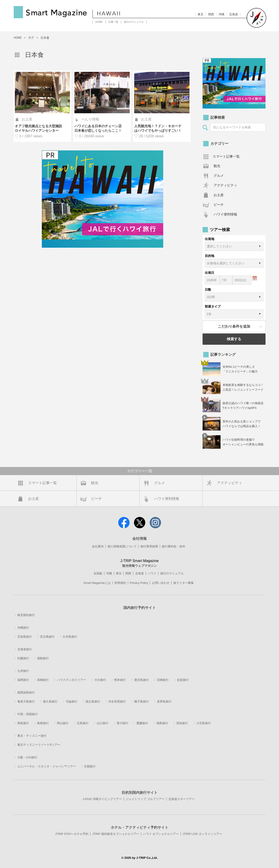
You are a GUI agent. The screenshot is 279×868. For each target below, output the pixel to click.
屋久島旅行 (50, 701)
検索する (234, 339)
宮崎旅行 (163, 680)
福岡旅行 (23, 680)
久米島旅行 (70, 637)
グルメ (219, 176)
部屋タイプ (213, 306)
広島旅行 (83, 723)
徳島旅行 (162, 723)
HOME (99, 22)
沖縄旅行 (23, 628)
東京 (201, 14)
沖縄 (221, 14)
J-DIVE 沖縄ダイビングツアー (102, 799)
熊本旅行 (120, 680)
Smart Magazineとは (97, 583)
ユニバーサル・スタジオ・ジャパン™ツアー (47, 766)
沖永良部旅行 (117, 701)
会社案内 (98, 546)
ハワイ (152, 573)
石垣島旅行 (25, 637)
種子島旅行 (142, 701)
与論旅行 (71, 701)
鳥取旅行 (23, 723)
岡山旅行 (63, 723)
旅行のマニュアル (134, 22)
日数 (208, 290)
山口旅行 (103, 723)
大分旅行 (100, 680)
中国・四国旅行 (28, 714)
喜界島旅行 (164, 701)
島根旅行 (43, 723)
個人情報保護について (122, 546)
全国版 (98, 573)
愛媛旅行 (142, 723)
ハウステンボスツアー (71, 680)
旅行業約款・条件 (174, 546)
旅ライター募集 (184, 583)
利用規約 (120, 583)
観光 (217, 166)
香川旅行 (123, 723)
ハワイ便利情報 (225, 214)
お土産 (219, 195)
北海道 (233, 14)
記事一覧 (113, 22)
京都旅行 (90, 766)
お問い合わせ (161, 583)
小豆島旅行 (204, 723)
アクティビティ (225, 185)
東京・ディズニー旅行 (32, 736)
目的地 (210, 256)
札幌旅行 (23, 658)
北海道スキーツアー (182, 799)
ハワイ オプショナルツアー (161, 834)
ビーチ (219, 205)
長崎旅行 (43, 680)
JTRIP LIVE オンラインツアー (202, 834)
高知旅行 (182, 723)
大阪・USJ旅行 (27, 757)
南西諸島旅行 (26, 692)
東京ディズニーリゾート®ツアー (39, 745)
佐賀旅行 (183, 680)
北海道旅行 (25, 649)
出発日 (210, 273)
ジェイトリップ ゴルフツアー (145, 799)
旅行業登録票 (149, 546)
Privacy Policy (139, 583)
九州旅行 (23, 671)
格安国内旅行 (26, 615)
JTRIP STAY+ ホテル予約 (72, 834)
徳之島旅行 (93, 701)
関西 (211, 14)
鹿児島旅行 (142, 680)
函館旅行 (43, 658)
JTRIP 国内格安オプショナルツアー (116, 834)
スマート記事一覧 (226, 156)
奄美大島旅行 (26, 701)
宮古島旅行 (47, 637)
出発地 (210, 239)
